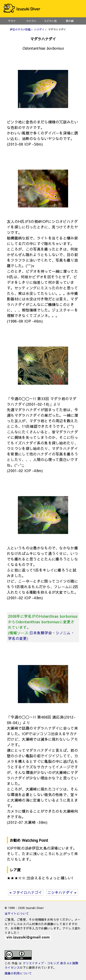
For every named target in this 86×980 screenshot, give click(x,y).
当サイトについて (17, 913)
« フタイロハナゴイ (26, 892)
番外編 (70, 21)
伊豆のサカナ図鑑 (20, 29)
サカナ (12, 21)
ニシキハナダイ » (62, 892)
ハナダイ (39, 29)
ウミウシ (31, 21)
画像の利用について (18, 973)
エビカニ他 (50, 21)
